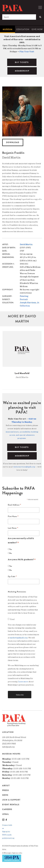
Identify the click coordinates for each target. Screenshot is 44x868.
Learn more (23, 682)
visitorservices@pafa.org (24, 467)
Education (23, 29)
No (11, 553)
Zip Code (12, 577)
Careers (7, 809)
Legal (6, 814)
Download (13, 142)
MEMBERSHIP (22, 71)
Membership (22, 456)
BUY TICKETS (22, 62)
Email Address (14, 505)
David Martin (26, 244)
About (6, 786)
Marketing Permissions (17, 592)
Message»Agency (11, 853)
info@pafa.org (8, 747)
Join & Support (11, 800)
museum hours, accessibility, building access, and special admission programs (22, 435)
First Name (13, 516)
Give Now (37, 29)
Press (6, 790)
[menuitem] (8, 29)
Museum (8, 29)
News (5, 795)
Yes (11, 549)
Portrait (24, 299)
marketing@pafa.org (19, 638)
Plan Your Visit (27, 52)
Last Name (13, 528)
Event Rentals (11, 805)
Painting (24, 296)
